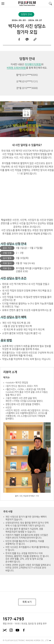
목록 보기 (27, 602)
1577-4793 (14, 619)
